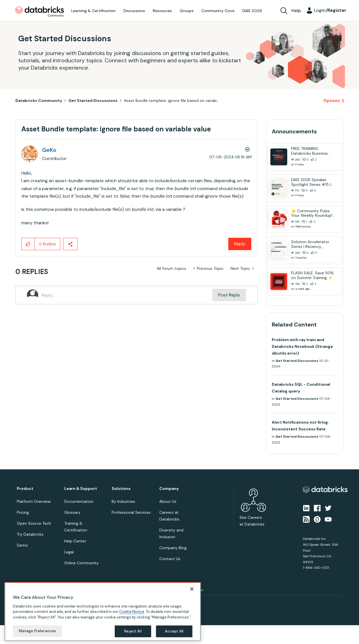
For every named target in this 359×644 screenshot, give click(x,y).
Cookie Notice (132, 612)
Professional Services (131, 512)
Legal (69, 552)
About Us (168, 501)
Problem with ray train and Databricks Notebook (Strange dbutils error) (302, 346)
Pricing (23, 512)
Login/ (330, 10)
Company (169, 489)
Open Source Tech (34, 523)
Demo (22, 545)
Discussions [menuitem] (134, 11)
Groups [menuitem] (187, 11)
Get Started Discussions (93, 101)
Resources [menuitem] (162, 11)
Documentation (79, 501)
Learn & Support (81, 489)
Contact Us (170, 559)
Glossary (72, 512)
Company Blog (173, 548)
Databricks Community (40, 12)
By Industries (123, 501)
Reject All (133, 631)
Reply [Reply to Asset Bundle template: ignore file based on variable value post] (240, 244)
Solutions (121, 489)
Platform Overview (34, 501)
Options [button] (332, 101)
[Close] (192, 589)
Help (296, 11)
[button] (28, 244)
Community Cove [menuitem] (218, 11)
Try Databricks (30, 534)
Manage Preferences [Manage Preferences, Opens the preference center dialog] (37, 631)
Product (25, 489)
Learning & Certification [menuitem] (93, 11)
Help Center (75, 541)
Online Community (81, 563)
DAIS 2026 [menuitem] (252, 11)
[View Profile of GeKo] (49, 150)
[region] (103, 612)
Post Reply (229, 295)
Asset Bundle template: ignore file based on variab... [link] (172, 101)
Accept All (174, 631)
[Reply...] (127, 295)
